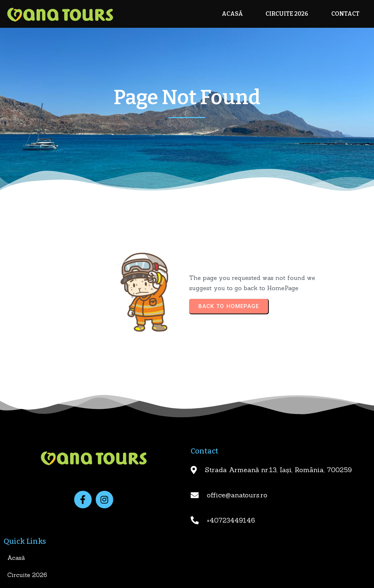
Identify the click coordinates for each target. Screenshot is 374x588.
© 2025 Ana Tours (187, 580)
